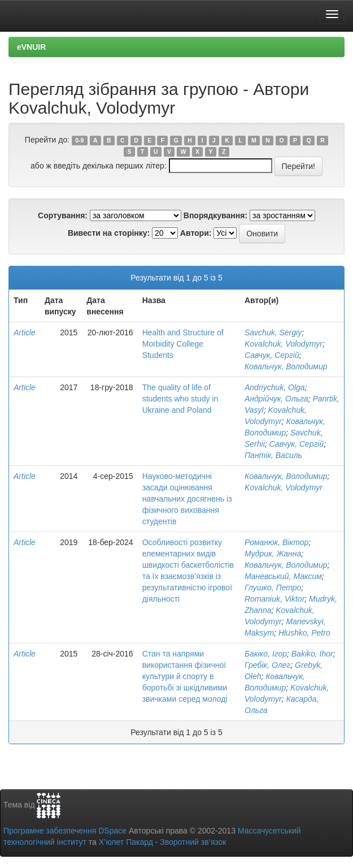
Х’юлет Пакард (126, 842)
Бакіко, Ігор (266, 654)
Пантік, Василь (273, 455)
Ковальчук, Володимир (286, 366)
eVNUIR (31, 47)
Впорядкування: (215, 215)
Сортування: (63, 215)
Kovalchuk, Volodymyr (284, 344)
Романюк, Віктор (276, 542)
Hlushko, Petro (304, 633)
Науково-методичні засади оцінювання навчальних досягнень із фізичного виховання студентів (187, 499)
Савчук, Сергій (272, 355)
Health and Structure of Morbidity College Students (183, 344)
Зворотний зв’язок (193, 842)
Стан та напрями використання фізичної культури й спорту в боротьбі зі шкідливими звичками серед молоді (185, 676)
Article (25, 332)
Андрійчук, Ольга (276, 399)
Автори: (196, 233)
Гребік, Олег (267, 665)
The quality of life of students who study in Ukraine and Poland (180, 399)
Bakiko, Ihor (312, 654)
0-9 (79, 140)
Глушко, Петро (273, 588)
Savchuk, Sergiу (273, 332)
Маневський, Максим (283, 576)
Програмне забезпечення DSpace (65, 831)
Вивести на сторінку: (109, 233)
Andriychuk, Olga (275, 387)
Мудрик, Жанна (273, 554)
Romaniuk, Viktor (274, 599)
